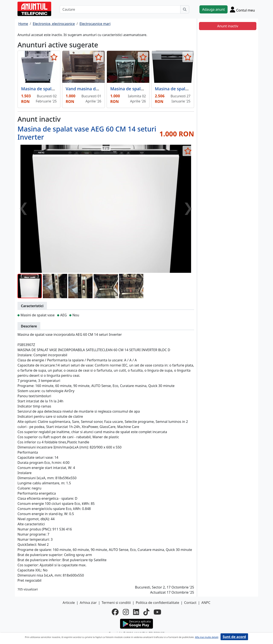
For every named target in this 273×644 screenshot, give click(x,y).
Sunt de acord (234, 637)
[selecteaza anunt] (54, 57)
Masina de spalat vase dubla (139, 89)
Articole (69, 603)
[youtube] (157, 612)
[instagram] (126, 612)
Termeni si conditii (116, 603)
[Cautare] (120, 9)
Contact (190, 603)
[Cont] (242, 9)
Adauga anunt (213, 9)
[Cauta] (185, 9)
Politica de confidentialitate (157, 603)
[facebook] (115, 612)
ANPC (206, 603)
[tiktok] (146, 612)
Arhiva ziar (88, 603)
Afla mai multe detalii (207, 637)
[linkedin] (136, 612)
